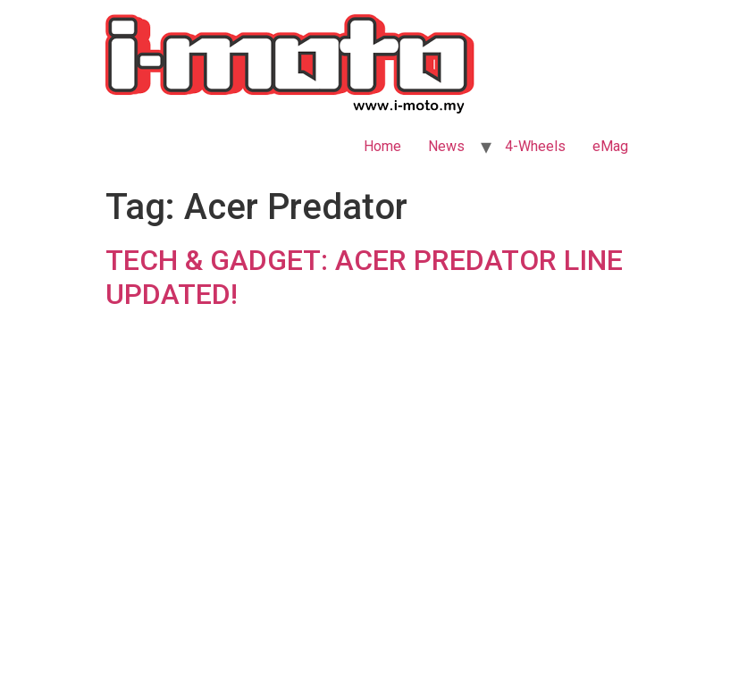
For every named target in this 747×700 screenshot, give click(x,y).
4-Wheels (535, 146)
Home (382, 146)
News (446, 146)
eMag (610, 146)
